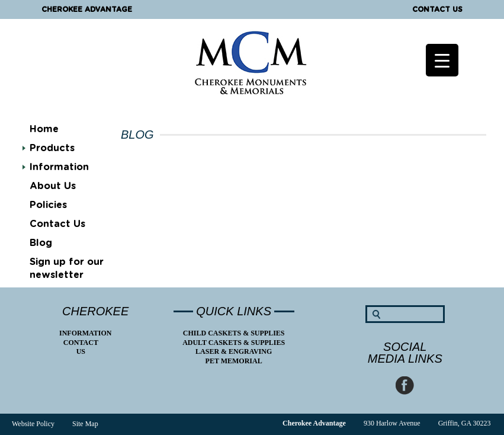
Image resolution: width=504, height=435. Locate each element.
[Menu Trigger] (442, 60)
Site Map (85, 424)
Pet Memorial (234, 361)
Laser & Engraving (234, 351)
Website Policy (33, 424)
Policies (48, 205)
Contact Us (437, 9)
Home (44, 129)
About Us (53, 186)
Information (59, 167)
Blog (41, 243)
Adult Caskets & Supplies (234, 343)
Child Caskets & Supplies (234, 333)
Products (52, 148)
